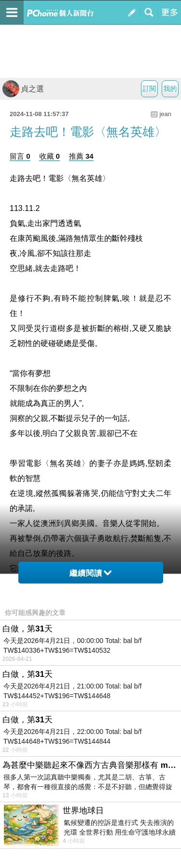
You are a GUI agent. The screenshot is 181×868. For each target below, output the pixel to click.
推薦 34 (81, 156)
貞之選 (23, 89)
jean (165, 114)
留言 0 (20, 156)
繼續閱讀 (90, 573)
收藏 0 (49, 156)
